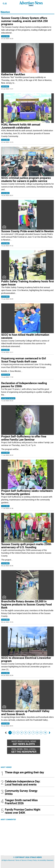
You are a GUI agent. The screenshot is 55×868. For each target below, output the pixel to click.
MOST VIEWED (6, 767)
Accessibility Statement (46, 860)
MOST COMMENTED (8, 819)
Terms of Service (21, 860)
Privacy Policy (32, 860)
